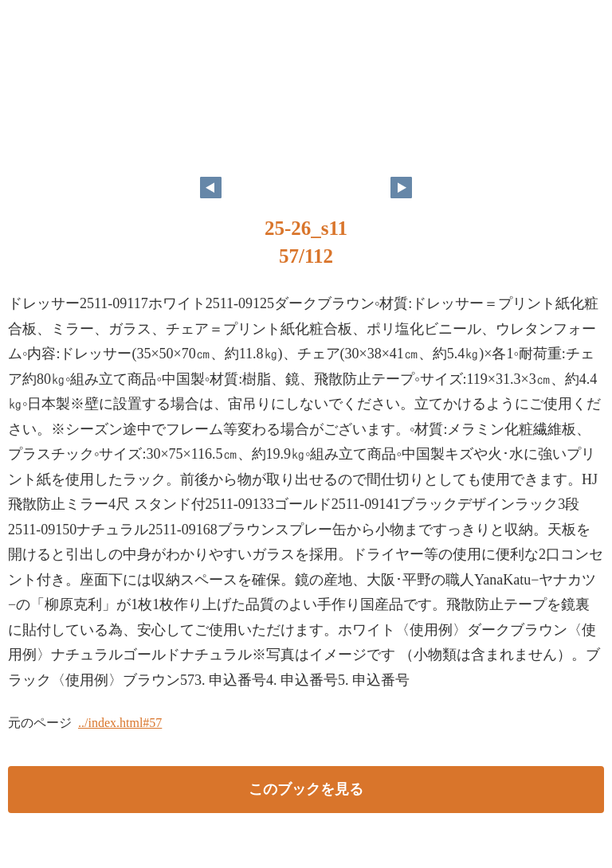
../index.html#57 (120, 723)
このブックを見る (306, 789)
